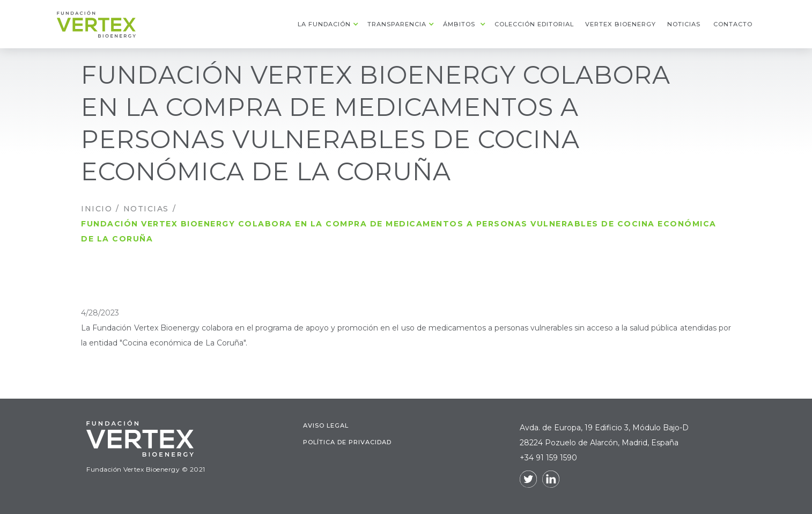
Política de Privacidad (347, 446)
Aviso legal (326, 429)
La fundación (324, 24)
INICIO (97, 209)
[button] (327, 24)
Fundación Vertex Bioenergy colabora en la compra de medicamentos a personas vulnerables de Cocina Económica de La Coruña (399, 231)
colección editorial (534, 24)
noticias (684, 24)
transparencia (397, 24)
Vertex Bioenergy (621, 24)
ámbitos (459, 24)
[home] (96, 24)
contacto (733, 24)
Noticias (146, 209)
